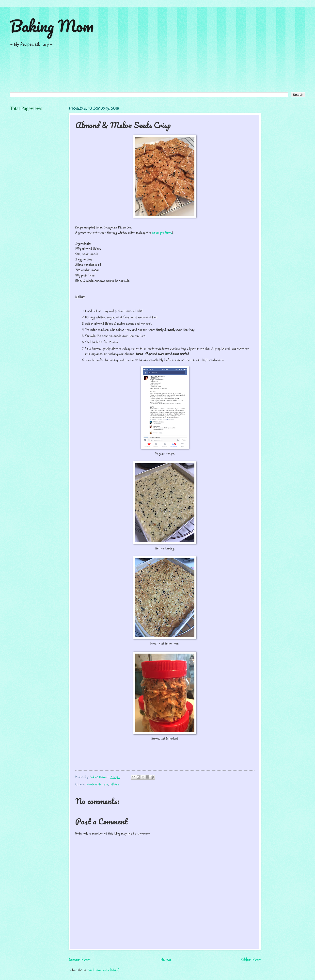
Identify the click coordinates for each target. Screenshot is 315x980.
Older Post (251, 960)
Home (166, 960)
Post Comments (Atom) (103, 970)
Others (115, 784)
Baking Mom (52, 26)
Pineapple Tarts (162, 233)
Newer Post (79, 960)
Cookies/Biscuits (97, 784)
